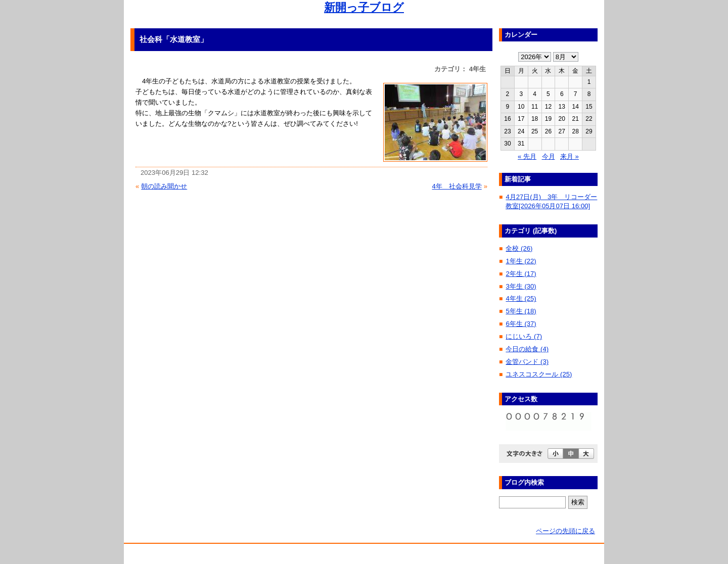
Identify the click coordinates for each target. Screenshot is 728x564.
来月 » (570, 156)
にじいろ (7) (524, 336)
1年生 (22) (521, 261)
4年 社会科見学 (457, 186)
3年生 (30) (521, 286)
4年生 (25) (521, 298)
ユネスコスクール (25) (539, 374)
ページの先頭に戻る (565, 531)
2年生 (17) (521, 274)
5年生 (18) (521, 311)
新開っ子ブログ (364, 7)
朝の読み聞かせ (164, 186)
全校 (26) (519, 248)
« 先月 (527, 156)
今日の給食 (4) (527, 349)
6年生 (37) (521, 324)
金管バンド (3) (527, 362)
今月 (549, 156)
